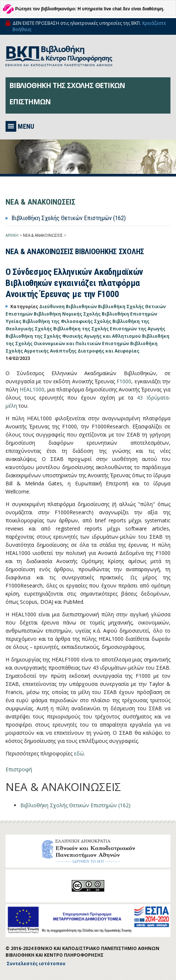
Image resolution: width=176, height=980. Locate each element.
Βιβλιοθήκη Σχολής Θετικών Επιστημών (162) (69, 218)
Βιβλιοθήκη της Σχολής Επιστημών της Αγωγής (109, 329)
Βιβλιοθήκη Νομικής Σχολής (68, 314)
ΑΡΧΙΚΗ (12, 235)
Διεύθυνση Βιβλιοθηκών (69, 307)
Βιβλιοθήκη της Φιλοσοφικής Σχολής (67, 321)
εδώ (79, 753)
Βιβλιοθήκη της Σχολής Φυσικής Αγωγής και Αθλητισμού (74, 336)
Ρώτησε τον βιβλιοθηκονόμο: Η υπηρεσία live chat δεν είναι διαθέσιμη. (90, 9)
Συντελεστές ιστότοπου (36, 964)
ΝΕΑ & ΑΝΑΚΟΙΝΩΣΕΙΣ (43, 235)
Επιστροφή (19, 769)
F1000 (124, 381)
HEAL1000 (32, 389)
